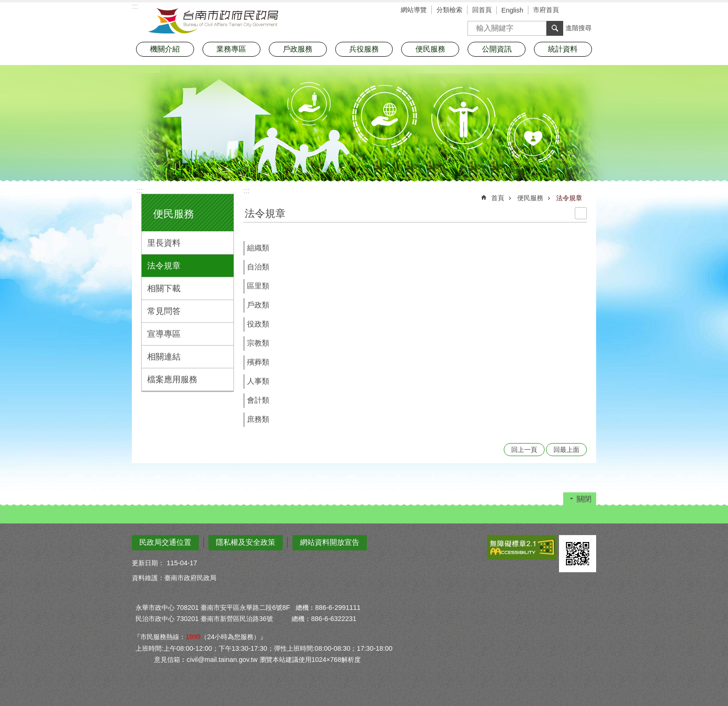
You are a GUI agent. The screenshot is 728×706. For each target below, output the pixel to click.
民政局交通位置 (165, 542)
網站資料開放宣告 (330, 542)
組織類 (258, 248)
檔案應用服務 (172, 379)
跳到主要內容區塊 (5, 5)
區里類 (258, 286)
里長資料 (164, 243)
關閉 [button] (584, 499)
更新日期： (148, 563)
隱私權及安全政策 (246, 542)
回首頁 (482, 10)
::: (140, 191)
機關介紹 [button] (165, 49)
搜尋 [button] (555, 28)
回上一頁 (524, 450)
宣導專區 (164, 334)
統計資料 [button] (563, 49)
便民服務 (174, 214)
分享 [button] (589, 11)
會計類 (258, 400)
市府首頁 (546, 10)
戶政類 (258, 305)
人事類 (258, 381)
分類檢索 (449, 10)
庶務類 (258, 419)
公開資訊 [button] (497, 49)
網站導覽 (414, 10)
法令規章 (164, 266)
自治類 (258, 267)
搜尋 (475, 25)
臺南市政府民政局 (213, 21)
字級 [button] (575, 11)
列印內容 (581, 213)
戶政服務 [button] (298, 49)
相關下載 (164, 288)
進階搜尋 (578, 28)
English (512, 10)
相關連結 (164, 357)
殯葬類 (258, 362)
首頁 (498, 198)
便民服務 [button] (430, 49)
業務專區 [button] (231, 49)
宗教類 (258, 343)
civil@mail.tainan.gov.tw (222, 660)
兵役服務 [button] (364, 49)
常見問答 (164, 311)
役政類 (258, 324)
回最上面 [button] (566, 450)
